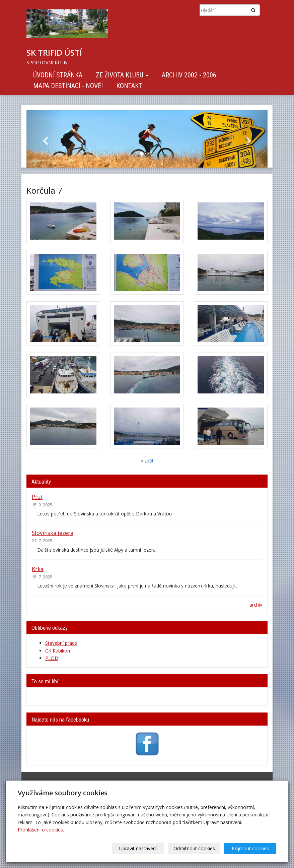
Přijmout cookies (251, 848)
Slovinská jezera (53, 533)
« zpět (147, 461)
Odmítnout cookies (196, 848)
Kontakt (129, 86)
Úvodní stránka (58, 75)
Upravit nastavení (140, 848)
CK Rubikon (58, 651)
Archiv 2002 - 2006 (189, 75)
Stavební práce (61, 643)
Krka (38, 569)
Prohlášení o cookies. (41, 830)
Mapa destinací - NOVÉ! (68, 86)
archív (256, 605)
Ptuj (37, 497)
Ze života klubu (122, 75)
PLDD (52, 658)
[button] (45, 139)
